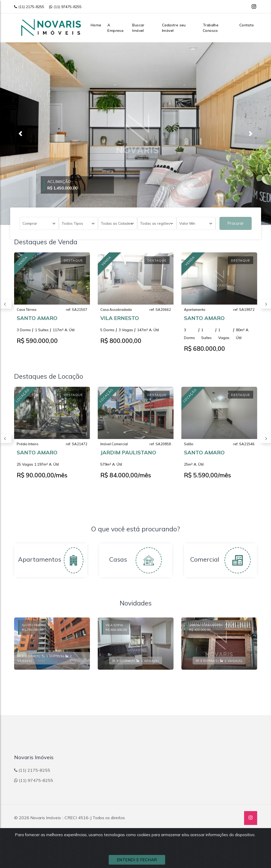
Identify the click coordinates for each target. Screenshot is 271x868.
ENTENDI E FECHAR (137, 860)
